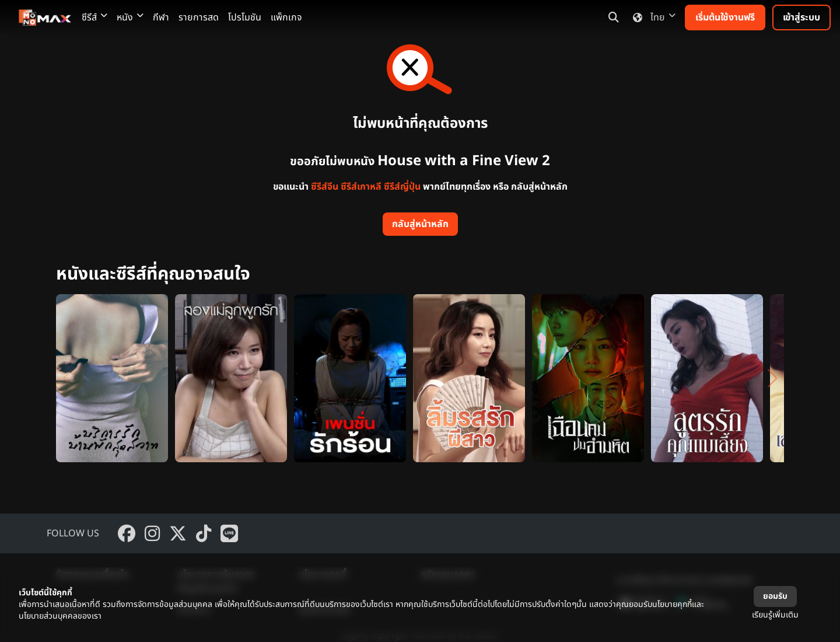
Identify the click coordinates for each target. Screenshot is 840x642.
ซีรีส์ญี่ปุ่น (402, 187)
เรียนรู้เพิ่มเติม (775, 615)
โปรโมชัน (245, 18)
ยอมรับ (775, 596)
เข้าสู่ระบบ (801, 18)
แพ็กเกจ (286, 18)
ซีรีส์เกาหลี (361, 187)
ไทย (652, 18)
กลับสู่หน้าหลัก (420, 224)
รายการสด (199, 18)
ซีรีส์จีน (325, 187)
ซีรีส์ (94, 18)
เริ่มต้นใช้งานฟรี (725, 18)
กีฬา (161, 18)
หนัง (130, 18)
